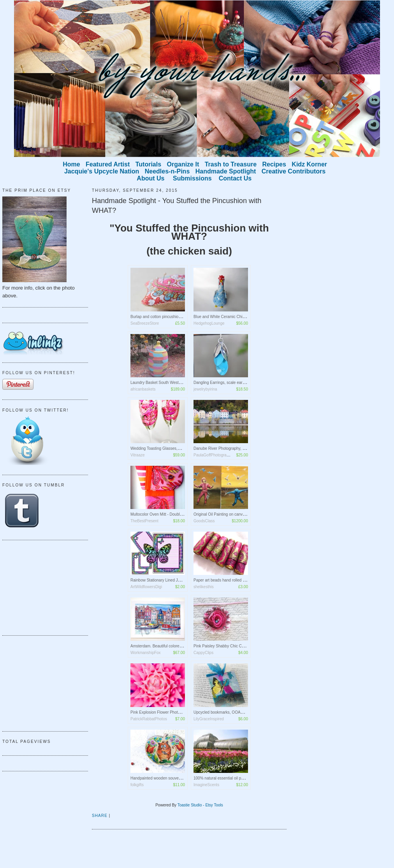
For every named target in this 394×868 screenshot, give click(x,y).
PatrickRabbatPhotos (149, 719)
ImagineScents (206, 785)
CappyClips (203, 653)
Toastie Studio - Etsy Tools (200, 805)
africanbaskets (143, 389)
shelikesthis (204, 587)
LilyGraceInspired (209, 719)
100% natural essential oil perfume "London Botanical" (240, 778)
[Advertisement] (41, 587)
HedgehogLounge (209, 323)
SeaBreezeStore (145, 323)
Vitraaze (138, 455)
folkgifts (137, 785)
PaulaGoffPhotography (213, 455)
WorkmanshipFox (146, 653)
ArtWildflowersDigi (146, 587)
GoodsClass (204, 521)
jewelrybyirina (205, 389)
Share (100, 816)
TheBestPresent (144, 521)
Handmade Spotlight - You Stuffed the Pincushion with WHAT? (177, 206)
